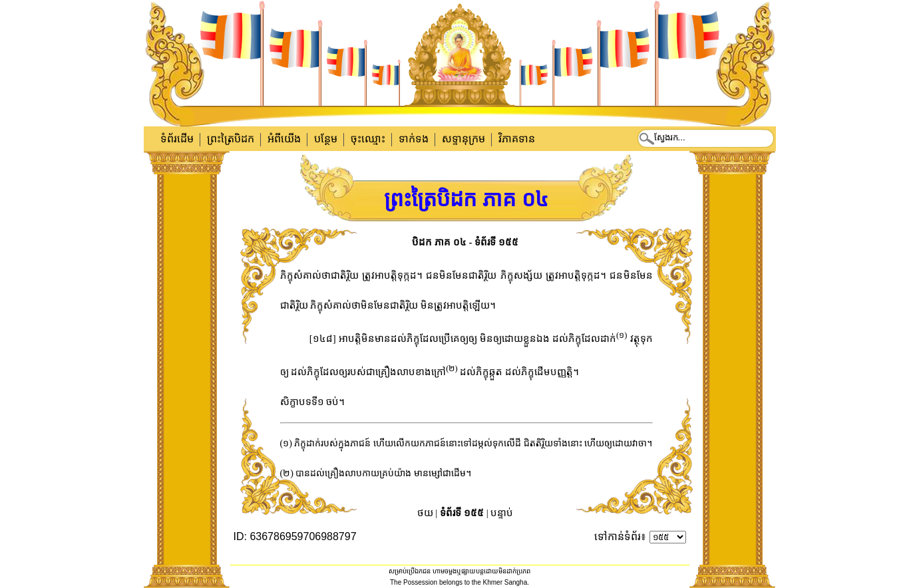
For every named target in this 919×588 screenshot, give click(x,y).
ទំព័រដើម (177, 139)
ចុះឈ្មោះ (368, 139)
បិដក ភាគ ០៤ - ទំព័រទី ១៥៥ (465, 242)
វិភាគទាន (517, 139)
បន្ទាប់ (502, 513)
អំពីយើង (284, 139)
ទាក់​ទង (414, 139)
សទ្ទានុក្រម (463, 139)
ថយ (425, 513)
